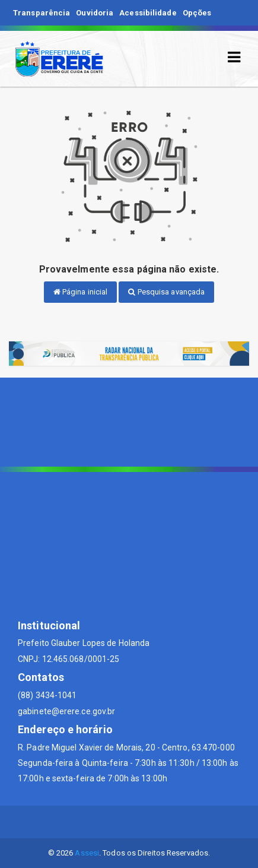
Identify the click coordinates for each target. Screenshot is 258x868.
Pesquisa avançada (166, 292)
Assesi (87, 853)
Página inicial (81, 292)
